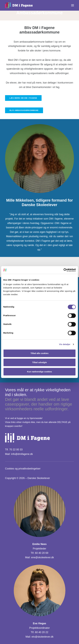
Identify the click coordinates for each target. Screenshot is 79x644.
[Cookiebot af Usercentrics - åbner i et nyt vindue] (64, 270)
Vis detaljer (65, 344)
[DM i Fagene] (19, 5)
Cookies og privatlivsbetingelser (23, 469)
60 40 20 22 (42, 632)
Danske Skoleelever (39, 478)
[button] (73, 5)
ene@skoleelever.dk (42, 557)
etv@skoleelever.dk (42, 637)
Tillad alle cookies (39, 353)
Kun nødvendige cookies (39, 372)
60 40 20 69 (42, 553)
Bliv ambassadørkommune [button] (24, 110)
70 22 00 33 (16, 450)
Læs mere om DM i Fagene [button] (23, 98)
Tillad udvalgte (40, 362)
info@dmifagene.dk (22, 454)
